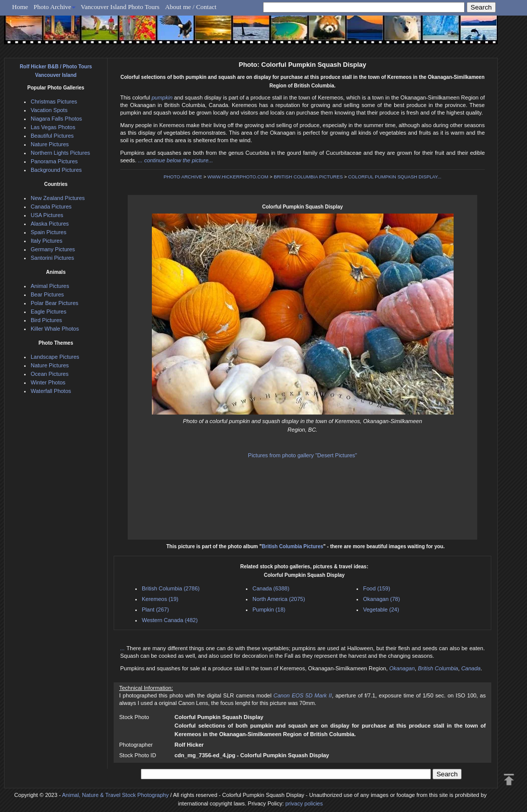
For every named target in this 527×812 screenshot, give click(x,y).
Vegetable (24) (381, 610)
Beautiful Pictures (52, 136)
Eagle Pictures (49, 312)
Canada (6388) (271, 588)
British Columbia (438, 668)
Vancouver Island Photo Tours (120, 7)
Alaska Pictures (50, 224)
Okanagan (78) (381, 599)
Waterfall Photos (51, 391)
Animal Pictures (50, 286)
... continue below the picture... (175, 160)
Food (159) (377, 588)
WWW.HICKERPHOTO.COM (238, 177)
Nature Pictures (50, 144)
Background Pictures (56, 170)
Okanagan (402, 668)
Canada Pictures (51, 207)
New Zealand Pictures (58, 198)
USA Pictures (47, 215)
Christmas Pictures (54, 101)
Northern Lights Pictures (60, 153)
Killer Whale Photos (55, 329)
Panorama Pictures (54, 161)
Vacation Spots (49, 110)
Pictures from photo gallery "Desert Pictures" (302, 455)
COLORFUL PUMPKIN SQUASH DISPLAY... (394, 177)
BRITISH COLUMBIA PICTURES (308, 177)
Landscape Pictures (55, 357)
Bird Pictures (46, 320)
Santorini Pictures (52, 258)
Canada (471, 668)
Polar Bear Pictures (55, 303)
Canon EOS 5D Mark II (303, 695)
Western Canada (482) (170, 620)
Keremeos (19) (160, 599)
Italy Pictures (47, 241)
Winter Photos (48, 382)
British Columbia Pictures (293, 546)
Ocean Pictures (50, 374)
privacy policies (304, 803)
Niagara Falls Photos (56, 119)
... (123, 648)
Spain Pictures (49, 232)
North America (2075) (279, 599)
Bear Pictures (47, 294)
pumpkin (162, 97)
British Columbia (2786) (171, 588)
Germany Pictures (53, 249)
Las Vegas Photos (53, 127)
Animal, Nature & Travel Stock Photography (115, 795)
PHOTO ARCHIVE (183, 177)
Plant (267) (155, 610)
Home (20, 7)
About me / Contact (191, 7)
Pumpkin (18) (269, 610)
